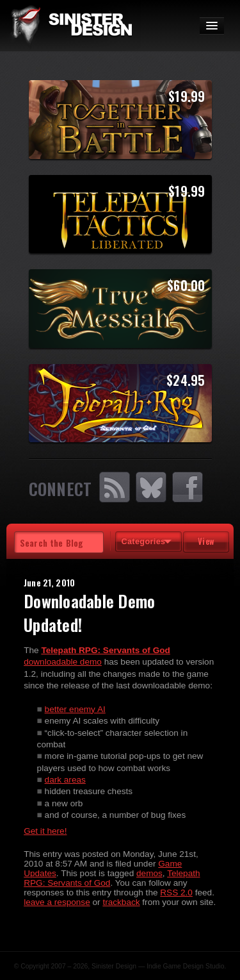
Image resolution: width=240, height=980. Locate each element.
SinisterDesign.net (70, 26)
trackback (121, 902)
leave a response (57, 902)
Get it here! (45, 831)
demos (149, 873)
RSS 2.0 (176, 893)
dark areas (65, 780)
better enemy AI (75, 709)
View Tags (206, 544)
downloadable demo (63, 662)
